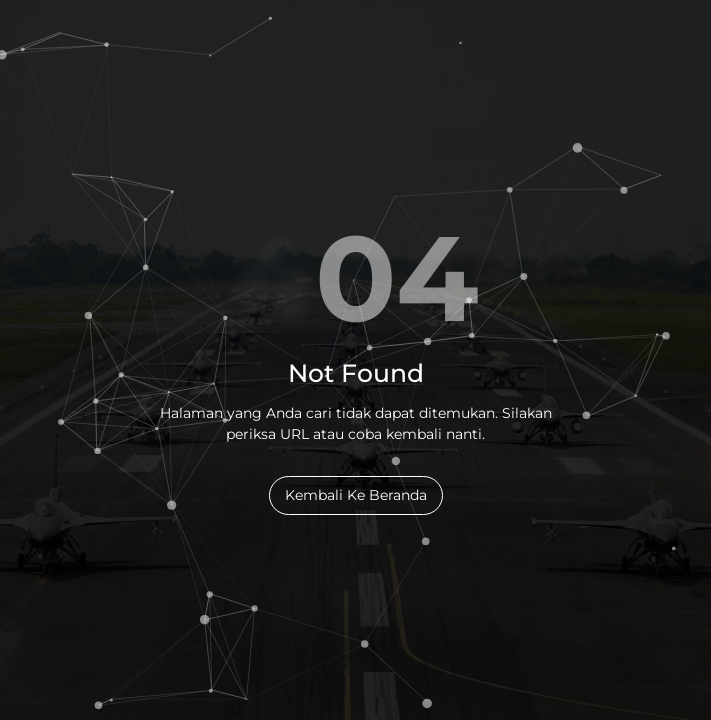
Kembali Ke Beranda (356, 495)
